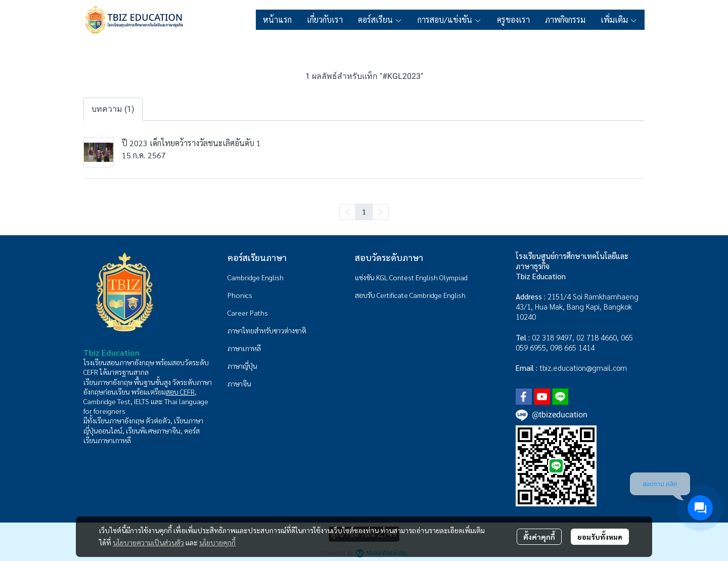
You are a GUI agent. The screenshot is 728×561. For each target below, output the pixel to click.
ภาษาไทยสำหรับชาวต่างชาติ (267, 330)
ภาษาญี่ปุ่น (242, 366)
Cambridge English (256, 277)
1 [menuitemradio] (364, 211)
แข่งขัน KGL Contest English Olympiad (411, 277)
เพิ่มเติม (619, 19)
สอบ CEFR (180, 392)
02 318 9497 (552, 337)
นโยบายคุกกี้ (217, 542)
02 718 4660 (597, 337)
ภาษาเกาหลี (244, 348)
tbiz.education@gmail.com (583, 368)
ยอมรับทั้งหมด (600, 537)
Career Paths (248, 313)
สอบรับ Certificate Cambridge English (410, 295)
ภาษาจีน (239, 383)
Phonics (240, 295)
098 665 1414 (572, 347)
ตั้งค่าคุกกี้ (539, 537)
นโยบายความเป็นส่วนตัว (148, 542)
